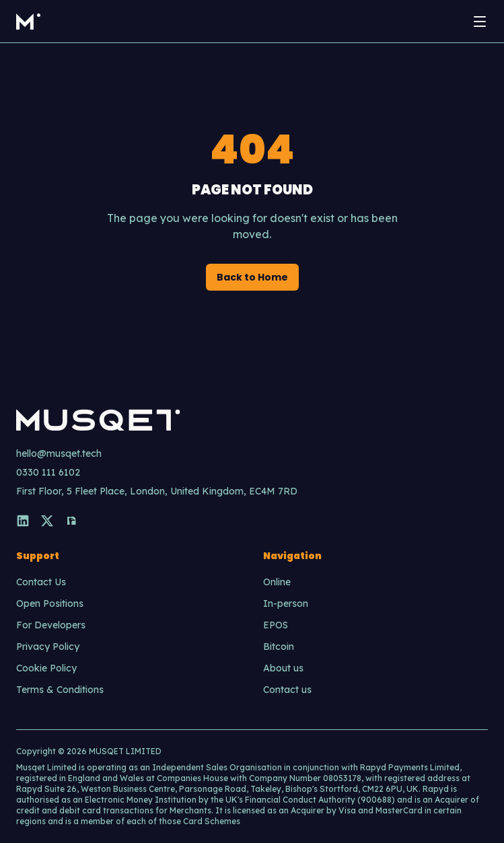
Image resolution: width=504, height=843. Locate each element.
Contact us (287, 690)
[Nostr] (71, 521)
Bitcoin (279, 647)
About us (283, 668)
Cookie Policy (46, 668)
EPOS (276, 625)
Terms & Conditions (60, 690)
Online (277, 582)
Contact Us (41, 582)
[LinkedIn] (23, 521)
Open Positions (50, 603)
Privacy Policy (48, 647)
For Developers (51, 625)
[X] (47, 521)
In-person (286, 603)
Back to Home (252, 277)
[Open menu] (480, 22)
